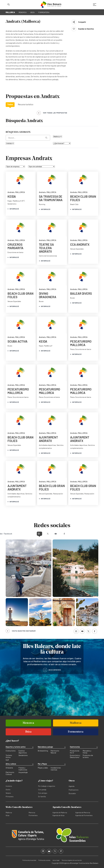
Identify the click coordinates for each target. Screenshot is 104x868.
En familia (42, 796)
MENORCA (23, 12)
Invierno (9, 786)
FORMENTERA (44, 12)
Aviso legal (56, 860)
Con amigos (43, 793)
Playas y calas (43, 768)
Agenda (72, 786)
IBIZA (32, 12)
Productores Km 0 (75, 752)
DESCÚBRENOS (55, 670)
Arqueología (23, 772)
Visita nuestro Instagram (24, 631)
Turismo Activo (9, 756)
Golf (7, 760)
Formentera (33, 815)
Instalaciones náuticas (56, 769)
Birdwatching (43, 751)
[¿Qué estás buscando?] (28, 138)
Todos (10, 104)
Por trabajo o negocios (47, 786)
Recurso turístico (26, 104)
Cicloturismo (11, 751)
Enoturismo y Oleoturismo (75, 756)
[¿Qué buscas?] (62, 143)
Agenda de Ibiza (58, 815)
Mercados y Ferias (87, 752)
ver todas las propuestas (55, 113)
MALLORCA (10, 12)
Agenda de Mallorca (60, 812)
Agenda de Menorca (83, 812)
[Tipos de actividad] (41, 167)
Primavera (10, 796)
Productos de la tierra (88, 756)
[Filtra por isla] (57, 137)
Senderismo (23, 755)
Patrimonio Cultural (10, 773)
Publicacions (74, 790)
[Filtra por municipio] (10, 143)
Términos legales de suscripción (72, 860)
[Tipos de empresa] (15, 167)
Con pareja (42, 789)
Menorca (32, 812)
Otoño (8, 789)
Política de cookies (44, 860)
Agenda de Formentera (84, 815)
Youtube (57, 534)
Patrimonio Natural (55, 752)
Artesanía (9, 768)
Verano (8, 793)
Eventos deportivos (23, 752)
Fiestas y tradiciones (23, 769)
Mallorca (9, 812)
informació (13, 209)
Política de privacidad (29, 860)
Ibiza (7, 815)
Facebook (74, 534)
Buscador (72, 793)
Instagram (30, 534)
